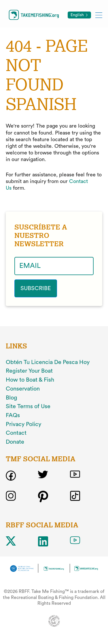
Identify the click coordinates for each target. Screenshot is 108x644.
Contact (16, 433)
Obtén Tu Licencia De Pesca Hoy (48, 362)
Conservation (23, 389)
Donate (15, 442)
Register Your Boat (29, 371)
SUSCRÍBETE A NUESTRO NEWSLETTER (41, 236)
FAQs (13, 415)
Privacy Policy (23, 424)
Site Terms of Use (28, 406)
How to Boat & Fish (30, 380)
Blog (12, 398)
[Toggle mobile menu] (99, 15)
